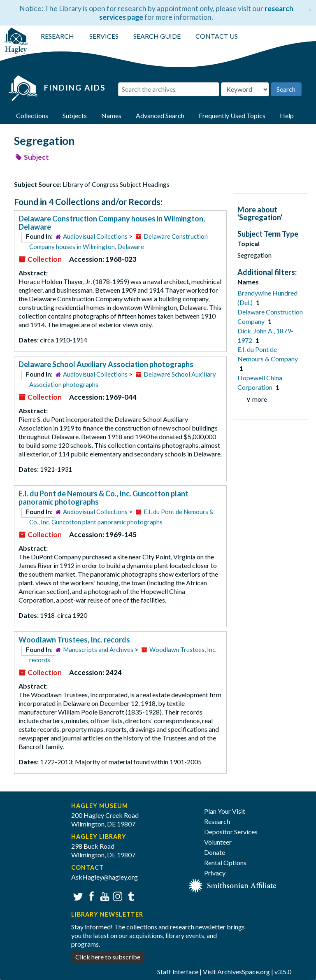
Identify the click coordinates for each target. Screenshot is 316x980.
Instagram (117, 895)
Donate (215, 852)
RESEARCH (57, 36)
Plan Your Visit (225, 811)
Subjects (75, 115)
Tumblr (130, 895)
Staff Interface (178, 972)
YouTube (103, 895)
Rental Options (225, 862)
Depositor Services (231, 832)
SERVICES (104, 36)
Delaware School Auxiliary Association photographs (106, 364)
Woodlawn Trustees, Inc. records (74, 640)
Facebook (90, 895)
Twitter (77, 895)
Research (217, 821)
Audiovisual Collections (95, 236)
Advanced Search (160, 115)
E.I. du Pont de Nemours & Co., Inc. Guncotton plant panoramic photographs (103, 498)
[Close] (310, 8)
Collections (32, 115)
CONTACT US (217, 36)
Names (111, 115)
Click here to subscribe (108, 957)
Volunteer (218, 842)
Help (287, 115)
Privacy (215, 873)
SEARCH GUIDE (157, 36)
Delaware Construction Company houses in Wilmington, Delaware (112, 223)
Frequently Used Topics (232, 115)
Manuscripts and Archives (98, 649)
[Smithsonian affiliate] (233, 885)
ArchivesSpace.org (244, 972)
